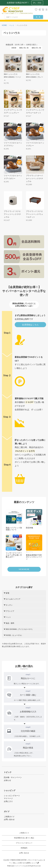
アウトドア (9, 611)
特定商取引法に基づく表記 (24, 838)
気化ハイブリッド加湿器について (14, 529)
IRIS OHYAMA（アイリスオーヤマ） (19, 629)
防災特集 (30, 528)
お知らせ (7, 780)
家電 (7, 593)
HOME (4, 25)
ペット (12, 25)
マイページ (8, 798)
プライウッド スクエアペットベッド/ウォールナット (34, 214)
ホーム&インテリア (12, 599)
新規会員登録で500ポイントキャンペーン (34, 557)
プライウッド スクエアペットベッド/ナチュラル (12, 214)
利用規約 (24, 848)
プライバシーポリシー (24, 843)
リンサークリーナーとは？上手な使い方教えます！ (14, 555)
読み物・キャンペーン (13, 777)
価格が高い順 (24, 48)
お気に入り (8, 801)
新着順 (14, 48)
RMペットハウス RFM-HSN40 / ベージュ (12, 77)
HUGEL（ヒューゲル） (13, 635)
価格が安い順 (36, 48)
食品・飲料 (9, 623)
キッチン (8, 605)
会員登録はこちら (30, 325)
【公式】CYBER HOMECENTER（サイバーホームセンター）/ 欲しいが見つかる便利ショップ (24, 861)
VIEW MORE (24, 569)
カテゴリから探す (24, 587)
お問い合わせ (9, 819)
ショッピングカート (12, 796)
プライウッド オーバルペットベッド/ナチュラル (34, 178)
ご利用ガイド (9, 817)
